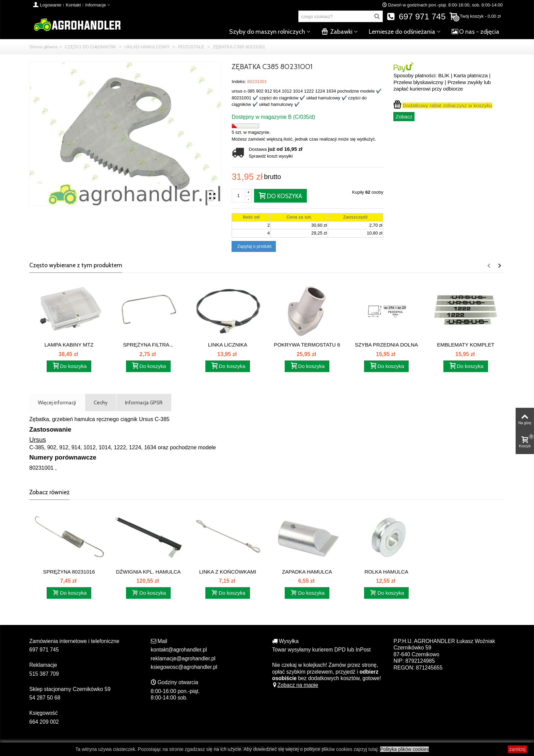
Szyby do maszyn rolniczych (267, 32)
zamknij (517, 749)
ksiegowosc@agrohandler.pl (184, 667)
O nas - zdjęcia (475, 32)
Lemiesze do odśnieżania (402, 32)
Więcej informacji (57, 403)
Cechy (101, 403)
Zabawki (337, 32)
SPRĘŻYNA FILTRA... (148, 345)
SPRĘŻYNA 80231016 (69, 572)
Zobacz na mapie (295, 685)
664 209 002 (44, 722)
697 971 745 (416, 17)
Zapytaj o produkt (254, 246)
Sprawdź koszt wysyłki (271, 156)
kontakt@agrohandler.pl (179, 650)
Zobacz (404, 117)
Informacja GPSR (144, 403)
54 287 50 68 (45, 698)
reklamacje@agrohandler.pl (183, 658)
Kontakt (73, 5)
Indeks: (239, 82)
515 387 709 (44, 674)
